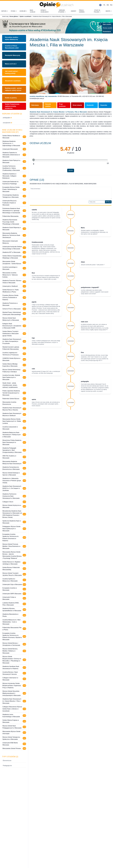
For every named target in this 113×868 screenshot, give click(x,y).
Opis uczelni (107, 24)
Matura (4, 11)
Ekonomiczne (7, 761)
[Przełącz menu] (101, 24)
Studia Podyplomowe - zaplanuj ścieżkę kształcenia (13, 106)
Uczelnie (23, 11)
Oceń (71, 170)
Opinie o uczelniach (45, 11)
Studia (13, 11)
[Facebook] (100, 5)
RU (111, 5)
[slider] (34, 160)
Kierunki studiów (62, 11)
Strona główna (14, 16)
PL (104, 5)
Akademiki (90, 105)
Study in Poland (97, 11)
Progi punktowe (62, 105)
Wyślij (108, 202)
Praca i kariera (82, 11)
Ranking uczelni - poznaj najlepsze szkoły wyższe (13, 89)
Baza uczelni (32, 11)
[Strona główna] (56, 5)
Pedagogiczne (7, 766)
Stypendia (104, 105)
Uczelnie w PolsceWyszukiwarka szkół (12, 47)
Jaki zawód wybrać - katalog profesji (12, 72)
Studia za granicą (11, 98)
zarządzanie (8, 123)
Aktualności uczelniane (13, 81)
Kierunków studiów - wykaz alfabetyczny (12, 38)
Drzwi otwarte (77, 105)
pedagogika (7, 118)
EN (108, 5)
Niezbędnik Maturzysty (13, 55)
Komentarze (107, 32)
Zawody (73, 11)
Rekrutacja (35, 105)
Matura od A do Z (11, 64)
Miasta (108, 11)
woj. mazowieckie (51, 96)
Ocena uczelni (108, 28)
